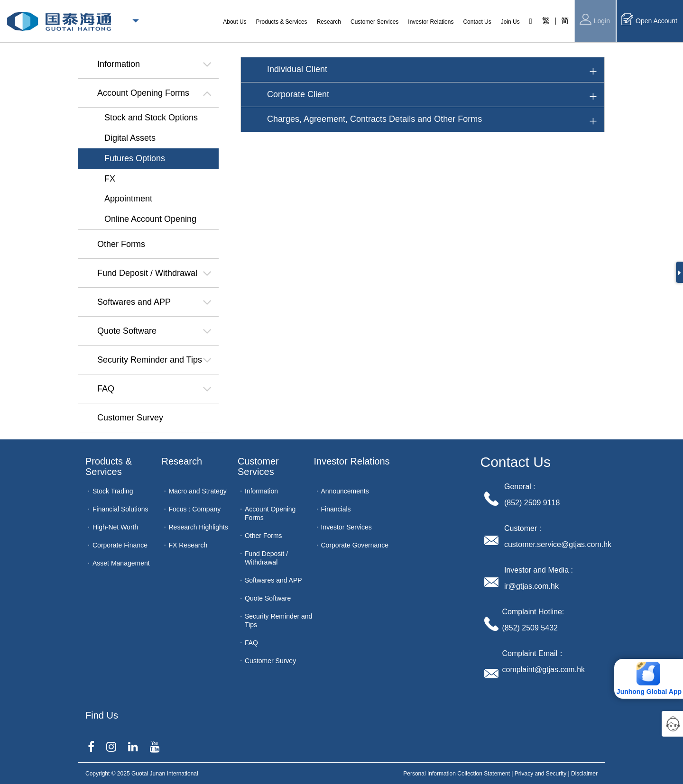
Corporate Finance (120, 545)
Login (595, 19)
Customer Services (259, 466)
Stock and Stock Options (151, 118)
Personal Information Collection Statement (457, 774)
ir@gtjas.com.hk (531, 586)
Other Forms (263, 536)
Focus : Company (195, 509)
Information (261, 491)
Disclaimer (584, 774)
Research (182, 461)
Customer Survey (270, 661)
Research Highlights (198, 527)
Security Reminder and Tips (278, 620)
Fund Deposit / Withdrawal (266, 558)
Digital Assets (130, 138)
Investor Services (346, 527)
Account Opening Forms (270, 513)
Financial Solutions (120, 509)
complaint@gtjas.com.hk (544, 670)
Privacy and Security (540, 774)
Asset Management (121, 563)
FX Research (188, 545)
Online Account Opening (150, 219)
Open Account (649, 19)
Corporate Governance (355, 545)
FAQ (251, 643)
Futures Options (135, 158)
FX (110, 179)
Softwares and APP (273, 580)
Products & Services (110, 466)
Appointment (128, 199)
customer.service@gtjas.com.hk (558, 544)
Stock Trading (113, 491)
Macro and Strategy (198, 491)
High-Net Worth (115, 527)
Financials (336, 509)
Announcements (345, 491)
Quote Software (268, 598)
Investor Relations (352, 461)
